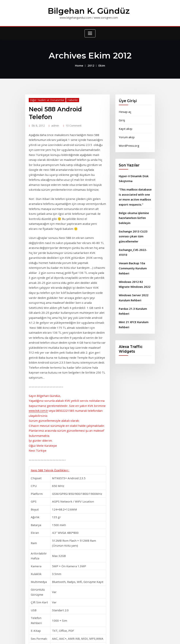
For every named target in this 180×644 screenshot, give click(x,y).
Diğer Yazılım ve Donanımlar (46, 99)
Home (80, 64)
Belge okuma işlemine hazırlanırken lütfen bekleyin (133, 212)
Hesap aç (124, 110)
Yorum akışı (126, 135)
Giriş (121, 118)
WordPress (88, 637)
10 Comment (71, 116)
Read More (35, 593)
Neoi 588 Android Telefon (65, 107)
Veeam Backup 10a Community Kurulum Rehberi (133, 259)
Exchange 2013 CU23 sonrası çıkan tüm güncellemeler (132, 229)
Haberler (69, 99)
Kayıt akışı (125, 126)
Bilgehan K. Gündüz (89, 11)
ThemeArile (129, 637)
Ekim (101, 64)
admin (54, 116)
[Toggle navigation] (90, 33)
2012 (91, 64)
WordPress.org (128, 143)
